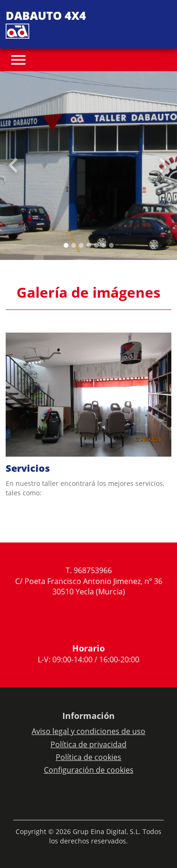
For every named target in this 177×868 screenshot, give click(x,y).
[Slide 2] (81, 245)
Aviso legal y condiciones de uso (88, 731)
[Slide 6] (111, 245)
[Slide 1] (74, 245)
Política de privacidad (88, 744)
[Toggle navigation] (18, 60)
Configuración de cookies (89, 770)
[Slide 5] (104, 245)
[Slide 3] (89, 245)
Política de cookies (88, 757)
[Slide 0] (66, 245)
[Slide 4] (96, 245)
